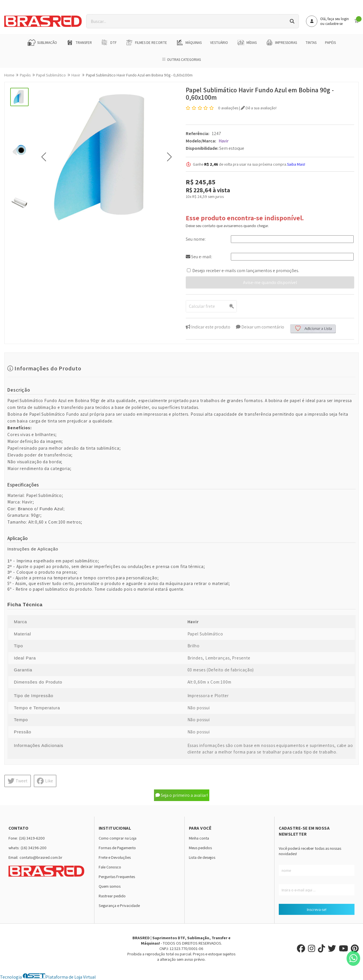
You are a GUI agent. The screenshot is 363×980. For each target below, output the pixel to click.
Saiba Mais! (296, 164)
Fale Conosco (110, 867)
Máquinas (189, 42)
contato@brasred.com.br (41, 857)
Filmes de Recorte (146, 42)
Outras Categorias (181, 60)
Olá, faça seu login (334, 19)
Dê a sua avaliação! (259, 108)
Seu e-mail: (199, 257)
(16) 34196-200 (34, 848)
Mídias (247, 42)
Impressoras (281, 42)
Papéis (330, 43)
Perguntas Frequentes (117, 877)
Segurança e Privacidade (119, 905)
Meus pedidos (200, 848)
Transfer (79, 42)
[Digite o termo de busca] (186, 21)
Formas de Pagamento (117, 848)
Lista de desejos (202, 857)
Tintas (311, 43)
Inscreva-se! (317, 909)
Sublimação (42, 42)
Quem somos (110, 886)
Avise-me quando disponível (270, 282)
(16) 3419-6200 (32, 838)
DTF (108, 42)
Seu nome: (196, 239)
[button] (44, 157)
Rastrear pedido (112, 896)
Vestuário (219, 43)
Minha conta (199, 838)
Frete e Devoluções (115, 857)
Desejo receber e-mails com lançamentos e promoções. (246, 271)
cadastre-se (334, 24)
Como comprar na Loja (118, 838)
